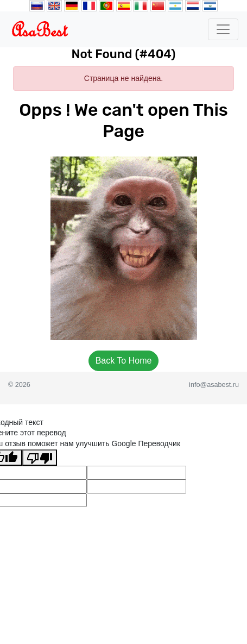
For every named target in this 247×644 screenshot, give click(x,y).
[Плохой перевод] (40, 458)
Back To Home (124, 361)
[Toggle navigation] (223, 29)
